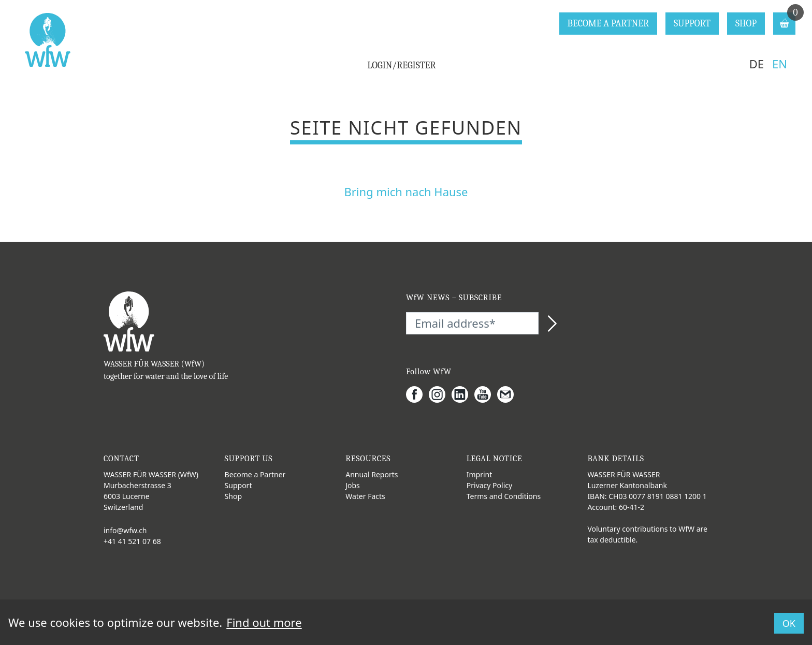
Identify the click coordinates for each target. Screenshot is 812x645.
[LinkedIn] (463, 394)
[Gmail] (509, 394)
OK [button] (789, 623)
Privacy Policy (489, 485)
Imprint (480, 474)
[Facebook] (417, 394)
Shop (233, 496)
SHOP (746, 24)
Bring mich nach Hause (406, 192)
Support (238, 485)
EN (780, 64)
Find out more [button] (264, 622)
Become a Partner (255, 474)
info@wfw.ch (125, 530)
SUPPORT (692, 24)
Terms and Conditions (504, 496)
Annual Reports (372, 474)
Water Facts (365, 496)
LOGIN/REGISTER (401, 65)
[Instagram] (440, 394)
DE (757, 64)
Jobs (353, 485)
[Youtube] (486, 394)
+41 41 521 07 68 (132, 541)
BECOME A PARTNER (608, 24)
